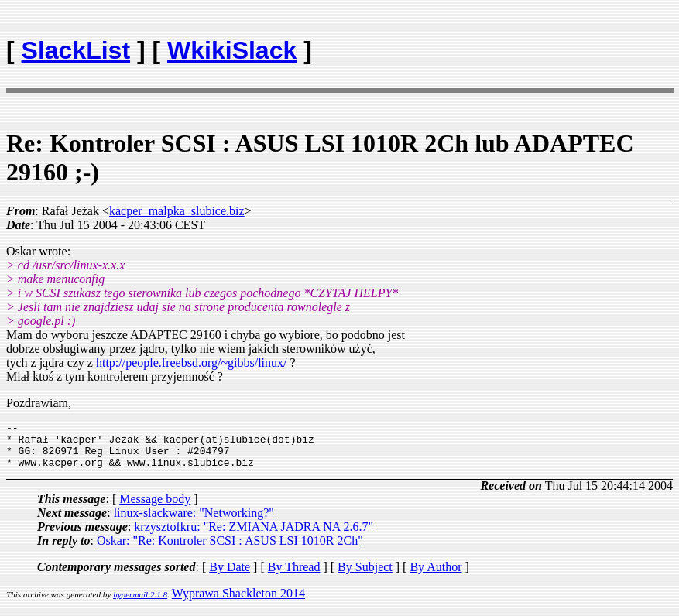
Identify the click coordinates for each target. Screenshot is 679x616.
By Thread (294, 576)
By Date (230, 576)
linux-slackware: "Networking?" (194, 522)
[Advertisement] (582, 43)
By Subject (365, 576)
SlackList (76, 50)
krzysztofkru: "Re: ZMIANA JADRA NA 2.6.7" (254, 536)
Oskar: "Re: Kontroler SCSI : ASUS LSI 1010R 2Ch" (230, 550)
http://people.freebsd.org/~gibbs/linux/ (192, 363)
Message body (155, 508)
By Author (436, 576)
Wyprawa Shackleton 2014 (238, 602)
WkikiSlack (232, 50)
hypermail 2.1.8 (140, 604)
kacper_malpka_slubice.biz (177, 211)
